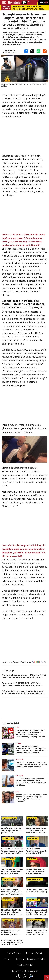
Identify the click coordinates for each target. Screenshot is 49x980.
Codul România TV (24, 965)
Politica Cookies (14, 953)
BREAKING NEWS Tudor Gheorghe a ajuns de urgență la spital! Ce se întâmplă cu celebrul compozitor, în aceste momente (11, 912)
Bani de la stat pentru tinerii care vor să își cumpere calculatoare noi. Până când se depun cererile (31, 765)
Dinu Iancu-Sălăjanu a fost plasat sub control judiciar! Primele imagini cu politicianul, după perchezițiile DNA (12, 892)
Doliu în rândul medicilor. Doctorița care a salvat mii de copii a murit (37, 933)
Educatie (19, 760)
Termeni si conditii (34, 953)
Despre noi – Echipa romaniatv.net (31, 959)
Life (17, 727)
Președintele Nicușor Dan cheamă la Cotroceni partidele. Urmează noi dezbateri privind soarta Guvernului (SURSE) (11, 933)
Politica (19, 776)
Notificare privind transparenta (24, 971)
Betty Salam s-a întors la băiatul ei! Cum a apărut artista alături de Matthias (37, 831)
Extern (18, 744)
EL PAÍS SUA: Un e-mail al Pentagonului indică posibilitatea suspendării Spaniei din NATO (11, 831)
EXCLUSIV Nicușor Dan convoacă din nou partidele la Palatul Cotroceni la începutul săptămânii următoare (31, 782)
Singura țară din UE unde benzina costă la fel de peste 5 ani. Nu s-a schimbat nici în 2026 (12, 871)
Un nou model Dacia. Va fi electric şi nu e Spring (36, 891)
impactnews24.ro (33, 159)
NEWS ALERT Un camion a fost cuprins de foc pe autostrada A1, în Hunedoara (12, 943)
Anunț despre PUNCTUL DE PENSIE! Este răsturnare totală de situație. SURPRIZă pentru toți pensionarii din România (21, 684)
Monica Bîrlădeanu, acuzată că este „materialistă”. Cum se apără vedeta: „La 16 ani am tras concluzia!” (31, 798)
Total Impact (18, 385)
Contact (7, 959)
